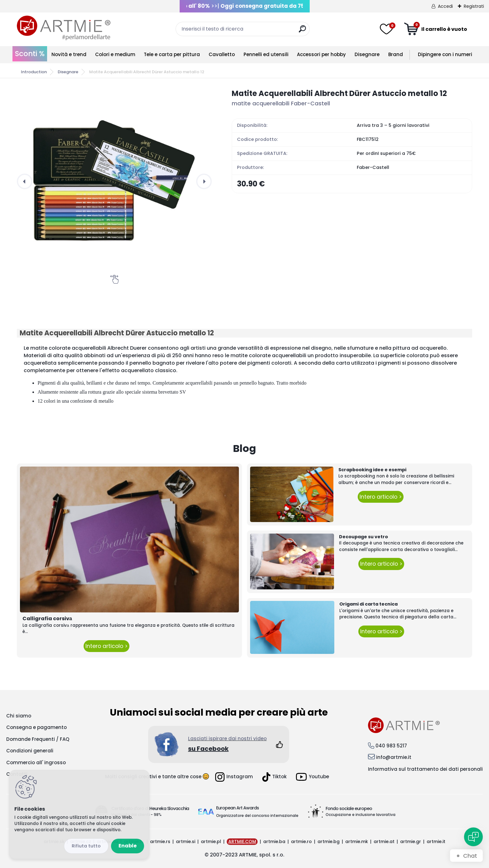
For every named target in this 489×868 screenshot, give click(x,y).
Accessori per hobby (321, 54)
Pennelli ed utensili (266, 54)
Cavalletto (222, 54)
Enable (128, 846)
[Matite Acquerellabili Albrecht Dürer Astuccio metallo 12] (114, 181)
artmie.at (384, 842)
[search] (302, 31)
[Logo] (64, 28)
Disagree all (86, 846)
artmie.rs (160, 842)
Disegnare (367, 54)
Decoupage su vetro (363, 537)
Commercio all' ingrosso (36, 762)
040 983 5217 (391, 746)
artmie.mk (357, 842)
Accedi (445, 6)
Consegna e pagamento (36, 727)
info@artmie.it (394, 757)
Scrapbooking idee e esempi (372, 470)
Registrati (474, 6)
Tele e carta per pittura (172, 54)
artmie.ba (274, 842)
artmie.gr (411, 842)
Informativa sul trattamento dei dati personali (425, 769)
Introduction (34, 72)
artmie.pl (211, 842)
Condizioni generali (30, 751)
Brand (396, 54)
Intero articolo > (107, 646)
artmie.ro (301, 842)
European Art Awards (237, 808)
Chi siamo (19, 716)
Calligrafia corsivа (47, 619)
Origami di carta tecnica (368, 604)
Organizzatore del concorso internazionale (257, 815)
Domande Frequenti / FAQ (38, 739)
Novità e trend (69, 54)
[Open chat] (473, 837)
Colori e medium (115, 54)
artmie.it (436, 842)
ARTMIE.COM (242, 842)
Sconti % (30, 54)
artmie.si (186, 842)
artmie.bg (329, 842)
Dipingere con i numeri (445, 54)
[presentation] (25, 181)
